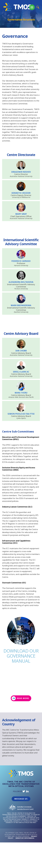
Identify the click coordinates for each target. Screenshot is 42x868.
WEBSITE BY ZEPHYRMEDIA (25, 838)
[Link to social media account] (24, 792)
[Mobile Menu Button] (32, 7)
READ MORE (20, 698)
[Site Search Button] (38, 7)
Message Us (21, 799)
